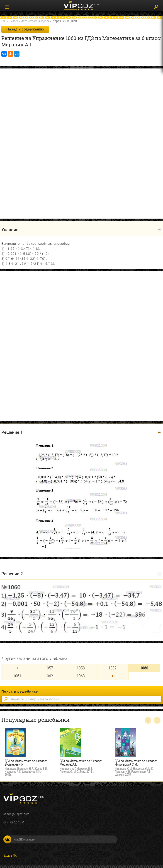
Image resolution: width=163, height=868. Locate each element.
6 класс (13, 21)
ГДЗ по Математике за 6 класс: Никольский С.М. (136, 763)
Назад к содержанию (25, 29)
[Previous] (17, 668)
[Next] (113, 676)
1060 (144, 668)
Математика (29, 21)
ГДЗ (4, 21)
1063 (81, 676)
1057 (49, 668)
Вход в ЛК (10, 855)
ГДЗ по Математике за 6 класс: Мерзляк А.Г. (81, 763)
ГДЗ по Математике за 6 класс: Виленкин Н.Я (26, 763)
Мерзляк (45, 21)
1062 (49, 676)
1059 (112, 668)
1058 (81, 668)
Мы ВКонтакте (19, 839)
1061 (17, 676)
